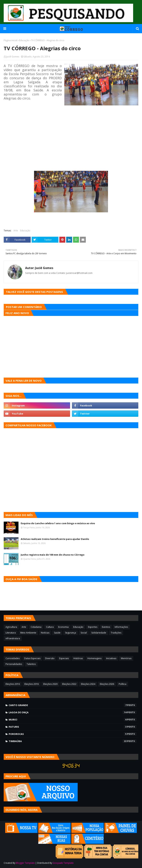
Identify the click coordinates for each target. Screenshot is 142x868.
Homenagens (94, 658)
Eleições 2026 (107, 684)
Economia (63, 627)
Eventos (106, 627)
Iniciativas (111, 658)
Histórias (78, 658)
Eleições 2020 (50, 684)
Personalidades (14, 664)
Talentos (31, 664)
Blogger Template (25, 863)
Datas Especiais (32, 658)
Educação (24, 40)
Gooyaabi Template (63, 863)
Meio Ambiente (28, 633)
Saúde (57, 633)
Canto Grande (73, 705)
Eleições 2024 (88, 684)
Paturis (73, 727)
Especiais (64, 658)
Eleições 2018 (32, 684)
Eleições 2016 (13, 684)
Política (122, 684)
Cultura (50, 627)
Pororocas (73, 734)
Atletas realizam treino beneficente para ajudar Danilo (55, 539)
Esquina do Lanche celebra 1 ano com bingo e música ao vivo (58, 523)
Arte (16, 231)
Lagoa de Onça (73, 712)
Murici (73, 720)
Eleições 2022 (69, 684)
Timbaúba (73, 741)
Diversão (50, 658)
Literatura (11, 633)
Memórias (126, 658)
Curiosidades (13, 658)
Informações (121, 627)
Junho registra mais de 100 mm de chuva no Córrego (53, 555)
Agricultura (11, 627)
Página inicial (10, 40)
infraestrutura (13, 638)
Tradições (116, 633)
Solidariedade (99, 633)
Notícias (45, 633)
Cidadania (36, 627)
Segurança (71, 633)
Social (84, 633)
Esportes (93, 627)
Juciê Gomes (13, 57)
